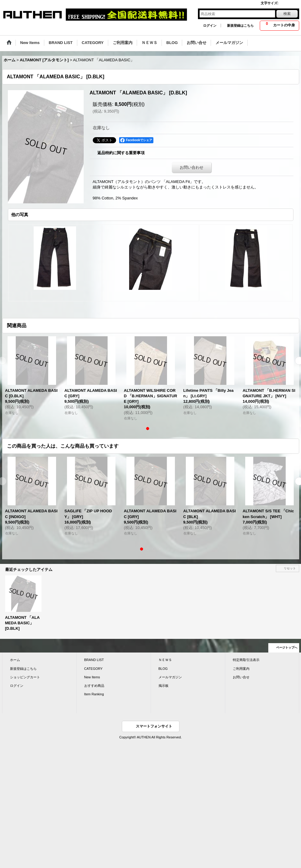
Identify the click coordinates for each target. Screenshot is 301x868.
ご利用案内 (241, 669)
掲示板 (164, 686)
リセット (290, 568)
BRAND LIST (94, 660)
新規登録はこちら (240, 25)
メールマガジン (170, 677)
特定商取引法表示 (246, 660)
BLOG (163, 669)
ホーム (15, 660)
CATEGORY (94, 669)
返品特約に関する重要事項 (121, 153)
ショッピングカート (25, 677)
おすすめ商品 (94, 686)
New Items (92, 677)
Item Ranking (94, 694)
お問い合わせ (192, 167)
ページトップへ (287, 648)
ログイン (210, 25)
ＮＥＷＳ (165, 660)
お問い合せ (241, 677)
